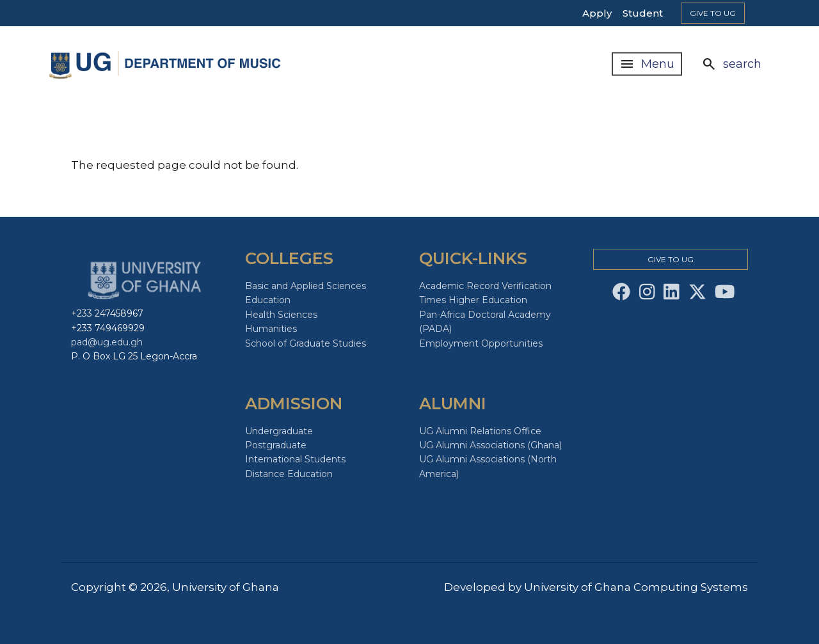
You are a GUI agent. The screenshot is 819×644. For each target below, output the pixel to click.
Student (643, 13)
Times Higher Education (473, 300)
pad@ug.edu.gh (107, 342)
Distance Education (289, 474)
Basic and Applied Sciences (306, 286)
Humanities (271, 329)
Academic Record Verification (485, 286)
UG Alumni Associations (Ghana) (490, 445)
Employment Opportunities (481, 343)
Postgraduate (276, 445)
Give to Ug (713, 13)
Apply (597, 13)
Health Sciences (281, 315)
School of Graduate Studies (306, 343)
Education (268, 300)
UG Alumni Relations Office (480, 431)
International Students (295, 459)
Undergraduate (279, 431)
